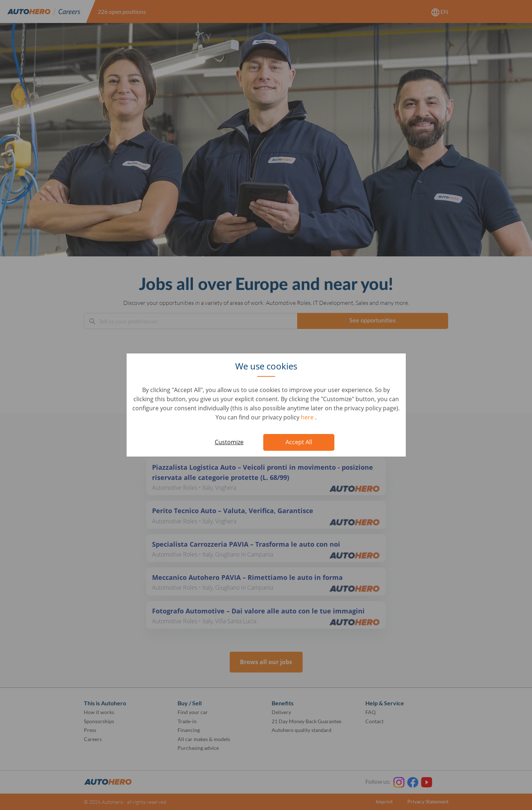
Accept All (299, 442)
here (308, 417)
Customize (229, 442)
